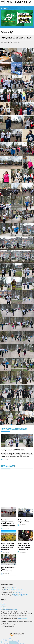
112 (15, 588)
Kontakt (3, 604)
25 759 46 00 (20, 596)
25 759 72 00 (8, 588)
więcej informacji (22, 618)
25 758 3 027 (24, 594)
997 (13, 588)
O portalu (3, 603)
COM (19, 2)
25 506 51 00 (8, 591)
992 (13, 594)
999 (14, 593)
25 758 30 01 (15, 591)
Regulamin (4, 608)
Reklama (3, 606)
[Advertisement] (17, 489)
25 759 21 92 (19, 593)
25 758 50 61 (12, 589)
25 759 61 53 (19, 589)
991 (15, 596)
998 (5, 589)
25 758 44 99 (17, 594)
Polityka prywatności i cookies (9, 609)
